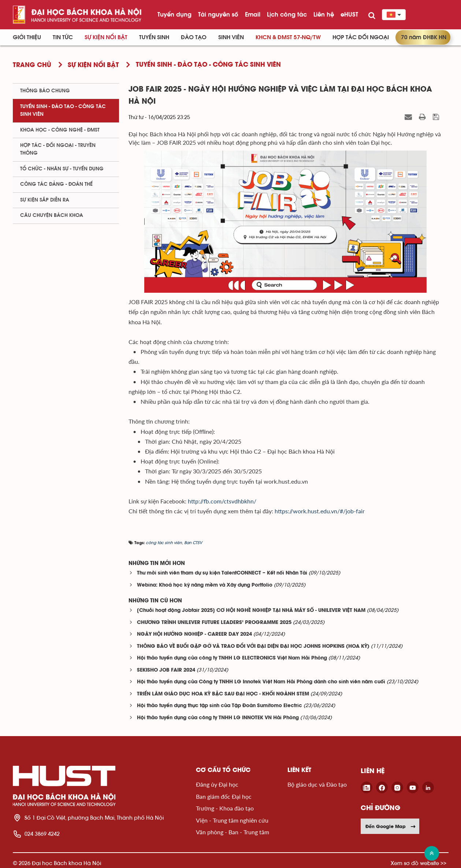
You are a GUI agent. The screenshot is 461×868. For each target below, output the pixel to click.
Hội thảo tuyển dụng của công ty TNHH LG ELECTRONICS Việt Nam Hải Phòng (232, 658)
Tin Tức (63, 37)
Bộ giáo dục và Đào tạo (317, 784)
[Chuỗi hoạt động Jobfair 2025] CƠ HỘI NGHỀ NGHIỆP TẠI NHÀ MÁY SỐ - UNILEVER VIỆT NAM (251, 611)
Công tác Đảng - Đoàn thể (56, 184)
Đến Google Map (391, 826)
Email (253, 14)
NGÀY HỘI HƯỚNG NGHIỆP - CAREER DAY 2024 (194, 634)
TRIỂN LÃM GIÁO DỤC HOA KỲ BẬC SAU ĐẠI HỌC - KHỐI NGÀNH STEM (223, 694)
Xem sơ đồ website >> (419, 863)
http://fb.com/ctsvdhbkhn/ (222, 501)
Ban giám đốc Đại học (224, 796)
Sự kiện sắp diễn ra (45, 200)
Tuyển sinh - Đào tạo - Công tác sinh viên (63, 110)
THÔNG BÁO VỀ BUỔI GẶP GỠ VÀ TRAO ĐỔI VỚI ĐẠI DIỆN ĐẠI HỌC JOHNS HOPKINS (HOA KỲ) (253, 647)
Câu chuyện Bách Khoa (52, 215)
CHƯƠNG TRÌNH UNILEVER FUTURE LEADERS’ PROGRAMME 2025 (214, 623)
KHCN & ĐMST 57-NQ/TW (288, 37)
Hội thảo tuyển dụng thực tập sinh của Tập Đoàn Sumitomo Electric (220, 706)
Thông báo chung (45, 91)
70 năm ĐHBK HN (424, 37)
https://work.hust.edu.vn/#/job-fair (320, 511)
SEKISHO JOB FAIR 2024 (166, 670)
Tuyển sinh (154, 37)
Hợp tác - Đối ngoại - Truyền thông (58, 149)
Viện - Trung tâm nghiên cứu (232, 820)
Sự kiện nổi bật (106, 37)
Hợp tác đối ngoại (361, 37)
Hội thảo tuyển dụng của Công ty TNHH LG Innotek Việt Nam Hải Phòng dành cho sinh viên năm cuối (261, 682)
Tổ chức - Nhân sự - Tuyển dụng (62, 169)
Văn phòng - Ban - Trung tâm (233, 832)
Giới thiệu (27, 37)
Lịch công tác (287, 14)
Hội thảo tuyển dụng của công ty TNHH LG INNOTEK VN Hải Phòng (218, 718)
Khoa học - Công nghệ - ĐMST (60, 130)
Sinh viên (231, 37)
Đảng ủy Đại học (217, 784)
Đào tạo (194, 37)
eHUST (349, 14)
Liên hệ (324, 14)
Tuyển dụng (174, 14)
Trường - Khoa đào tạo (225, 808)
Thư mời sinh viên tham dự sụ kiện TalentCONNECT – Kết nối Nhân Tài (222, 573)
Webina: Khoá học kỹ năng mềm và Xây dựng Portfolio (205, 585)
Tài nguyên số (218, 14)
